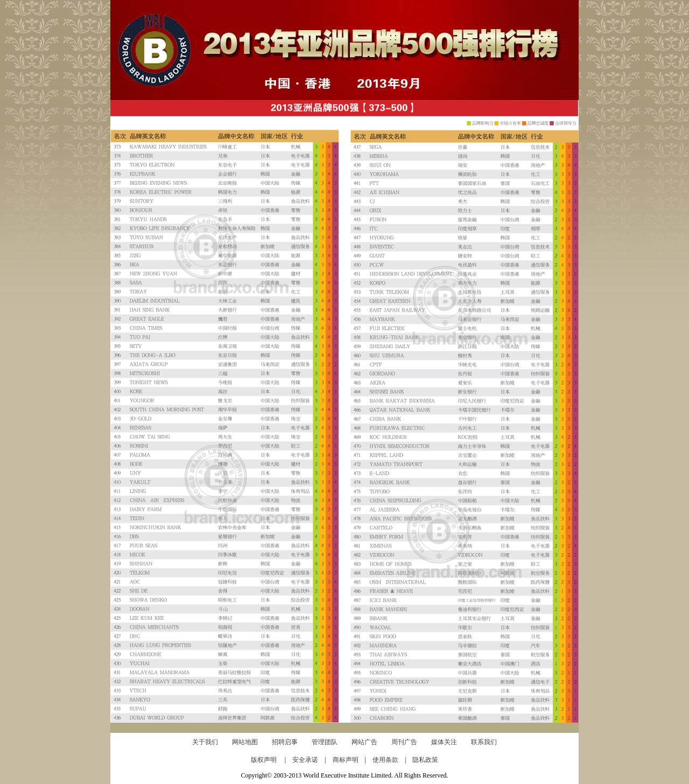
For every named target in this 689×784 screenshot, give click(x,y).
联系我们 (484, 742)
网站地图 (245, 742)
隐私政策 (425, 760)
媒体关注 (444, 742)
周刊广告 (404, 742)
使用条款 (389, 760)
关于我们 (205, 742)
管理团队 (325, 742)
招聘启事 (285, 742)
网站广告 (364, 742)
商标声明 (349, 760)
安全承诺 (308, 760)
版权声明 (268, 760)
